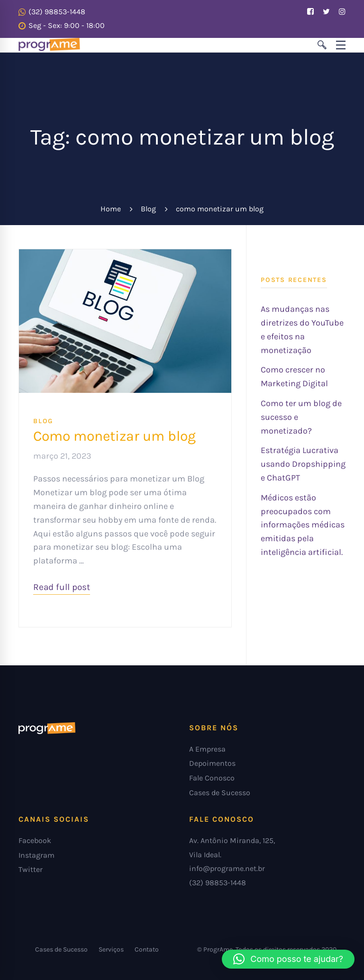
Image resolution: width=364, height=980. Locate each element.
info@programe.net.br (227, 868)
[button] (288, 959)
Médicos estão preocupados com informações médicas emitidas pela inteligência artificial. (303, 525)
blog (43, 421)
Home (111, 209)
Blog (148, 209)
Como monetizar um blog (114, 436)
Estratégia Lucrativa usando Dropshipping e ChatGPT (303, 464)
